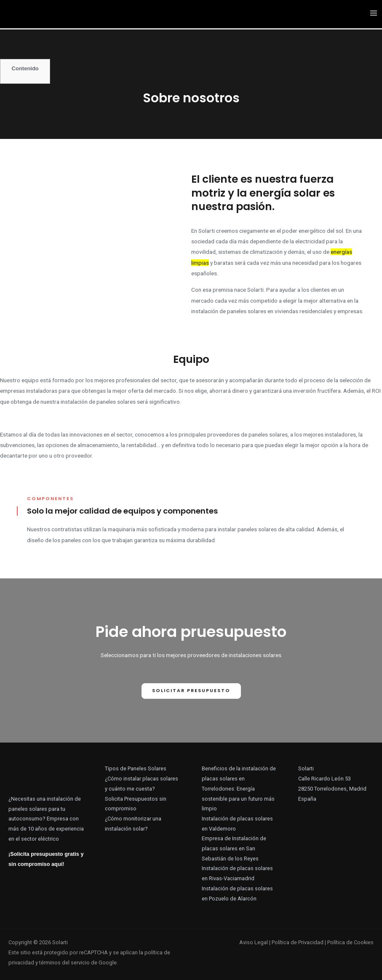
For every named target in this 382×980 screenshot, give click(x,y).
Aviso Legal (254, 942)
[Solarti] (40, 13)
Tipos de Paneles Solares (136, 768)
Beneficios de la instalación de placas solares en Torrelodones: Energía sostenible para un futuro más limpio (239, 788)
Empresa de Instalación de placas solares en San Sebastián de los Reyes (234, 848)
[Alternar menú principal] (374, 14)
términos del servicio (64, 963)
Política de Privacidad (298, 942)
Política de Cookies (350, 942)
